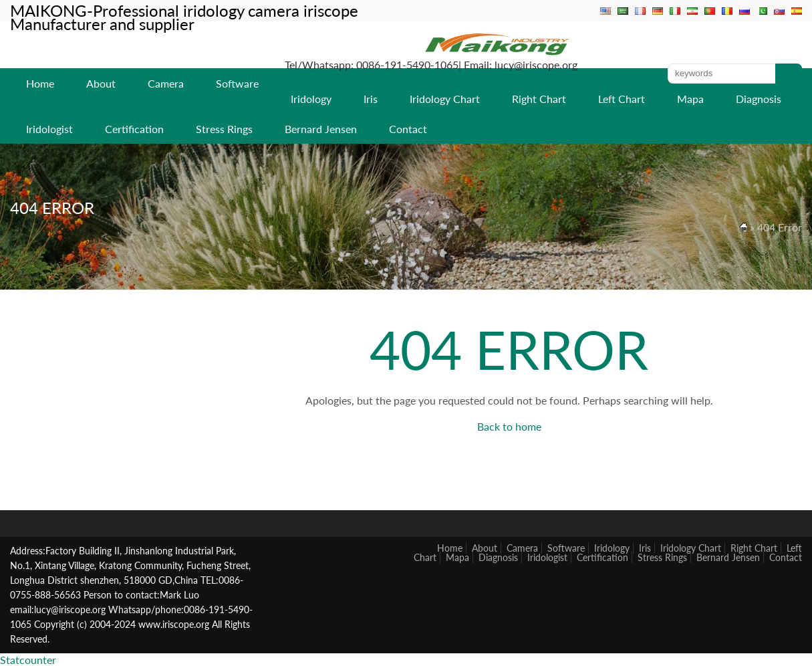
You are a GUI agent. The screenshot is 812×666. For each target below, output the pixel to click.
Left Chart (622, 99)
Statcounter (28, 660)
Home (40, 83)
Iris (371, 99)
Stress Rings (224, 129)
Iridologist (49, 129)
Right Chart (539, 99)
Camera (166, 83)
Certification (134, 129)
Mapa (690, 99)
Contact (408, 129)
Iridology (311, 99)
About (101, 83)
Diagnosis (759, 99)
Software (237, 83)
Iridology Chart (445, 99)
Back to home (509, 426)
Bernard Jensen (321, 129)
